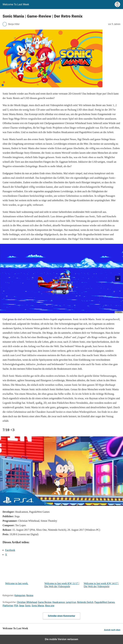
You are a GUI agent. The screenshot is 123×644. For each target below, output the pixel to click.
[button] (118, 279)
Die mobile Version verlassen (61, 639)
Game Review (45, 602)
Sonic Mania (38, 606)
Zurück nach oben (112, 630)
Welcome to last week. (23, 572)
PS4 (16, 606)
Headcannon (59, 602)
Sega (22, 606)
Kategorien (20, 595)
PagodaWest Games (105, 602)
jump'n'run (71, 602)
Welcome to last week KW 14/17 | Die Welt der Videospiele (102, 574)
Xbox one (50, 606)
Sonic (28, 606)
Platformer (8, 606)
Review (30, 595)
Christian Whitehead (27, 602)
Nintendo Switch (85, 602)
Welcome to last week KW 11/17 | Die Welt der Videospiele (63, 574)
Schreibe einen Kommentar (61, 616)
